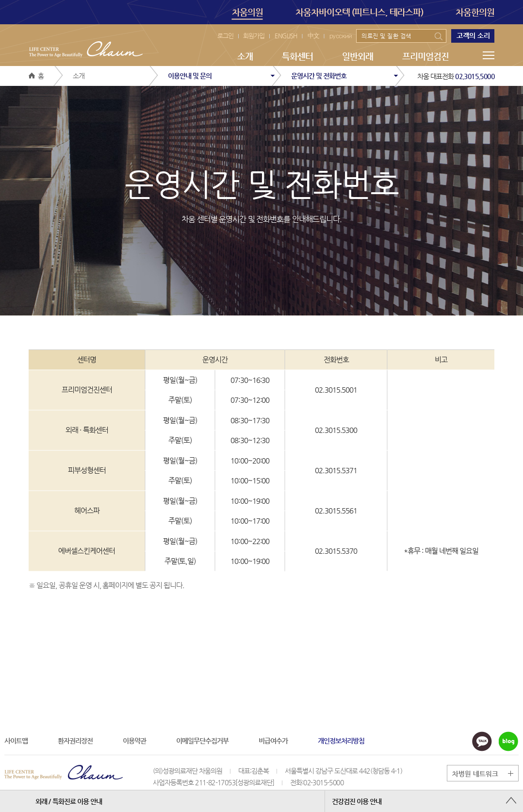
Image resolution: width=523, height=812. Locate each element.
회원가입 (254, 36)
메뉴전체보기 (489, 55)
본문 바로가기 (0, 0)
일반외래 (358, 56)
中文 (313, 36)
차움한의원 (475, 12)
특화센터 (297, 56)
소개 (245, 56)
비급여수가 (273, 741)
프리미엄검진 (425, 56)
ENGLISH (286, 36)
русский (341, 36)
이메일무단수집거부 (202, 741)
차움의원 (247, 13)
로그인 (225, 36)
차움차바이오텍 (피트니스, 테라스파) (360, 12)
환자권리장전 (75, 741)
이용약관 (134, 741)
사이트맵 (16, 741)
